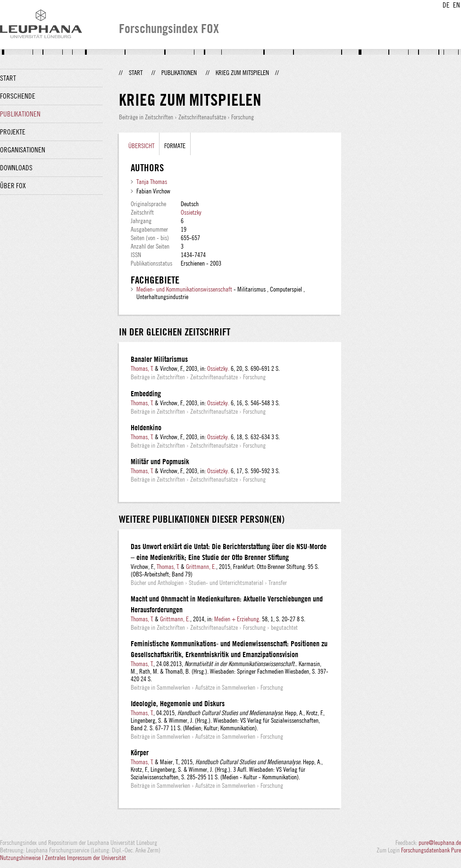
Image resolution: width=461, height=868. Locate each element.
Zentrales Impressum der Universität (85, 858)
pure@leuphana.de (440, 843)
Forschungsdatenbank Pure (431, 850)
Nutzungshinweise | (22, 858)
